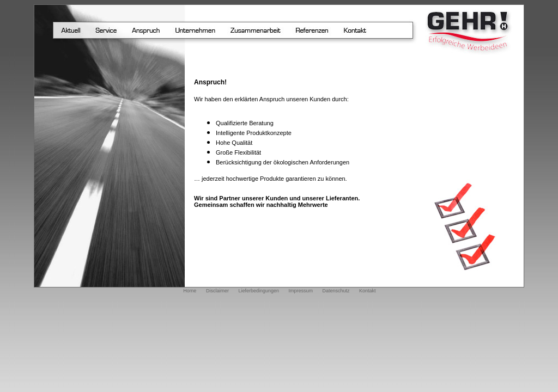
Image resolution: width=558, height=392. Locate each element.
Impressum (301, 291)
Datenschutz (336, 291)
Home (190, 291)
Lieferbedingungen (259, 291)
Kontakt (368, 291)
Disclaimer (217, 291)
